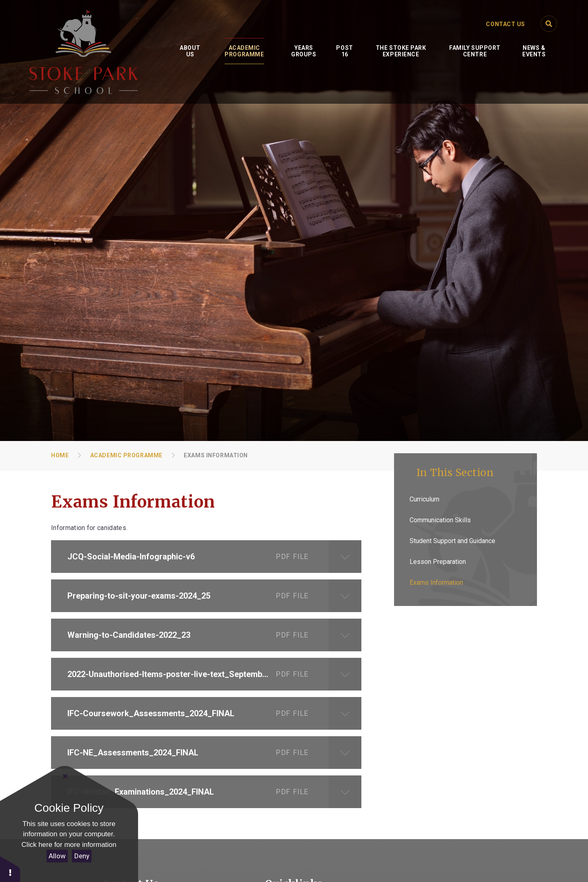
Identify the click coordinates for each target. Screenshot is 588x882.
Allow (57, 856)
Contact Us (506, 24)
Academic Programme (126, 455)
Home (60, 455)
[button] (10, 869)
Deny (82, 856)
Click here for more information (69, 845)
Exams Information (216, 455)
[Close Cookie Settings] (65, 776)
